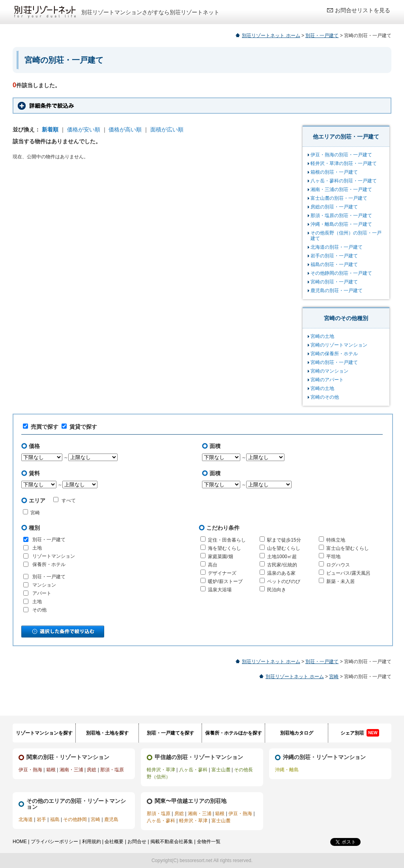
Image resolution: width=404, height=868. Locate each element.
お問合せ (137, 842)
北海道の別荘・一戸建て (337, 247)
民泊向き (277, 590)
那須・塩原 (112, 770)
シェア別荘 (360, 733)
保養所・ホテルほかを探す (234, 733)
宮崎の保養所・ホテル (334, 354)
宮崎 (35, 513)
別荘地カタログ (297, 733)
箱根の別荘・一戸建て (334, 172)
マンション (44, 585)
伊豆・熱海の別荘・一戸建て (341, 155)
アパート (42, 593)
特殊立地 (336, 540)
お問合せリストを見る (363, 10)
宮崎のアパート (327, 380)
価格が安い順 (84, 129)
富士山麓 (221, 770)
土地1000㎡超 (282, 557)
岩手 (41, 819)
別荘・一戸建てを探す (170, 733)
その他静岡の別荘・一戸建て (341, 273)
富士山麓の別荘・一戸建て (339, 198)
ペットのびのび (284, 581)
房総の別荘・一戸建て (334, 207)
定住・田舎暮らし (227, 540)
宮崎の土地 (322, 336)
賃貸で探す (79, 427)
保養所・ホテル (49, 564)
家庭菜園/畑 (220, 557)
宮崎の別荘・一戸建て (334, 282)
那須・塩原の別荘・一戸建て (341, 216)
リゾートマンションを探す (44, 733)
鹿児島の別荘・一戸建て (337, 291)
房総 (92, 770)
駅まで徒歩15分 (284, 540)
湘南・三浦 (71, 770)
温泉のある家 (281, 573)
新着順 (50, 129)
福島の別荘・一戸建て (334, 264)
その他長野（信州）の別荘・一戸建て (346, 236)
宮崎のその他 (325, 397)
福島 (55, 819)
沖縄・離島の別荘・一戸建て (341, 224)
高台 (213, 565)
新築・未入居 (340, 581)
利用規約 (92, 842)
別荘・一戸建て (322, 36)
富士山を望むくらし (348, 548)
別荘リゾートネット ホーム (271, 36)
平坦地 (333, 557)
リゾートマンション (54, 556)
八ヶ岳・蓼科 (193, 770)
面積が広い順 (167, 129)
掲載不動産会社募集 (172, 842)
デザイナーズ (222, 573)
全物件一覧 (209, 842)
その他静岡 (75, 819)
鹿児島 (111, 819)
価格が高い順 (125, 129)
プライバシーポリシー (54, 842)
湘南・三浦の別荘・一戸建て (341, 189)
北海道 (26, 819)
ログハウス (338, 565)
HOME (20, 842)
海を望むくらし (224, 548)
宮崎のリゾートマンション (339, 345)
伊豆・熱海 (30, 770)
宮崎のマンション (329, 371)
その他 (39, 610)
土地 (37, 548)
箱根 (51, 770)
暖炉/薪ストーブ (225, 581)
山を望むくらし (284, 548)
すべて (65, 500)
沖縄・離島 (287, 770)
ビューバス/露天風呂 (348, 573)
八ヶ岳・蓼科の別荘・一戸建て (344, 181)
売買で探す (41, 427)
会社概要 (114, 842)
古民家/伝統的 (282, 565)
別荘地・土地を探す (107, 733)
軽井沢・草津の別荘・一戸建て (344, 163)
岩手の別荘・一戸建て (334, 256)
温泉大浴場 (220, 590)
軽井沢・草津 (161, 770)
